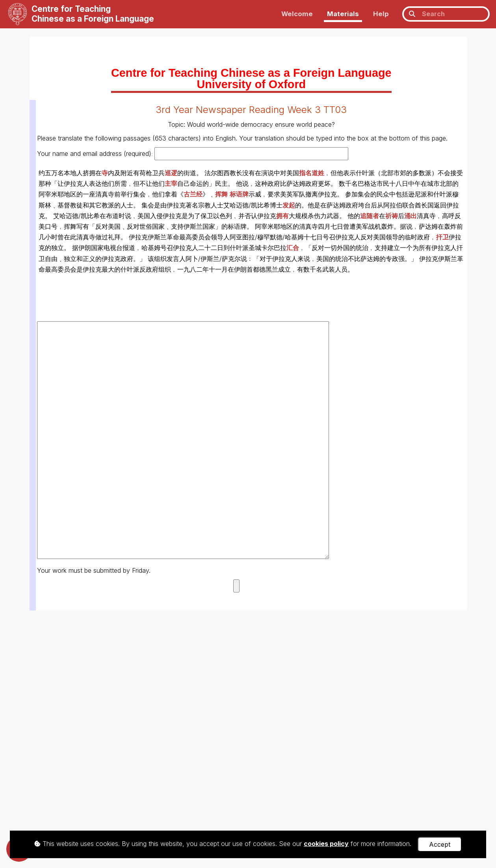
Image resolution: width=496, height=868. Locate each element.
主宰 (171, 183)
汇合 (293, 248)
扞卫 (442, 237)
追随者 (370, 216)
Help (381, 14)
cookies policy (326, 844)
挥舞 (221, 194)
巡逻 (171, 173)
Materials (343, 14)
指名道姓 (312, 173)
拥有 (282, 216)
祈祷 (392, 216)
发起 (289, 205)
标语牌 (239, 194)
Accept (440, 844)
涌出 (411, 216)
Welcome (297, 14)
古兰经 (193, 194)
